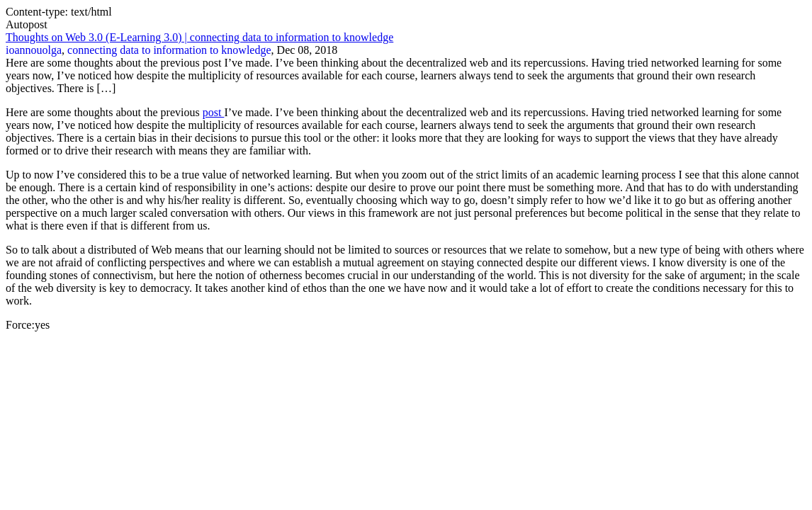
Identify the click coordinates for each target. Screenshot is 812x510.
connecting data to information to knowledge (169, 50)
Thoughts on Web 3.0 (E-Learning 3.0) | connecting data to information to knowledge (199, 37)
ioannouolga (34, 50)
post (214, 112)
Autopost (27, 24)
